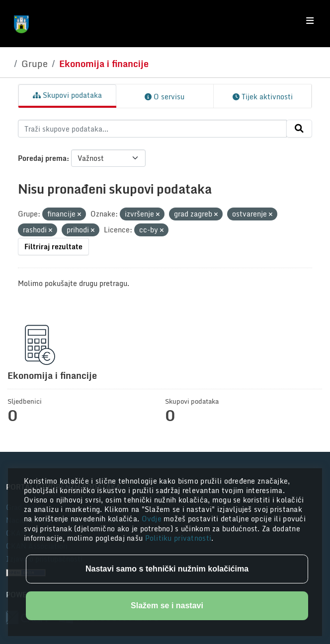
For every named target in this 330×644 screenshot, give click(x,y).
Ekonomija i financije (104, 64)
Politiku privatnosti (178, 538)
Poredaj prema (42, 158)
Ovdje (153, 519)
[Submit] (299, 129)
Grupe (35, 64)
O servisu (165, 97)
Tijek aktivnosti (263, 97)
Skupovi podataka (67, 95)
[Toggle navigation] (310, 21)
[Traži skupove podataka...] (152, 129)
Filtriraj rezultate (53, 247)
